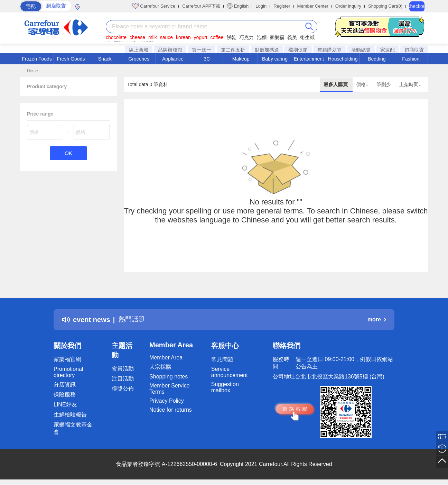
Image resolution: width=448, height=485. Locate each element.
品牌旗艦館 (170, 50)
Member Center (313, 6)
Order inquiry (348, 6)
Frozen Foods (37, 59)
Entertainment (309, 59)
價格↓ (363, 84)
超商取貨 (414, 50)
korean (183, 37)
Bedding (377, 59)
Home (32, 71)
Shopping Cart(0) (385, 6)
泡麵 (262, 37)
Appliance (173, 59)
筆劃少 (384, 84)
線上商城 (139, 50)
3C (207, 59)
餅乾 (231, 37)
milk (153, 37)
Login (261, 6)
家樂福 (277, 37)
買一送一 (202, 50)
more (377, 319)
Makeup (241, 59)
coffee (217, 37)
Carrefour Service (154, 6)
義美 (292, 37)
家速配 (388, 50)
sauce (166, 37)
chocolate (116, 37)
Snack (105, 59)
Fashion (411, 59)
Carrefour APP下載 (201, 6)
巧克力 (246, 37)
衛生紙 (307, 37)
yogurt (201, 37)
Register (282, 6)
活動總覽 (361, 50)
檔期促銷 (298, 50)
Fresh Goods (71, 59)
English (238, 6)
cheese (137, 37)
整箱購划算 (329, 50)
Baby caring (275, 59)
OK (68, 153)
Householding (343, 59)
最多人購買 (336, 84)
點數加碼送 (267, 50)
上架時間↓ (410, 84)
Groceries (139, 59)
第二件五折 (233, 50)
